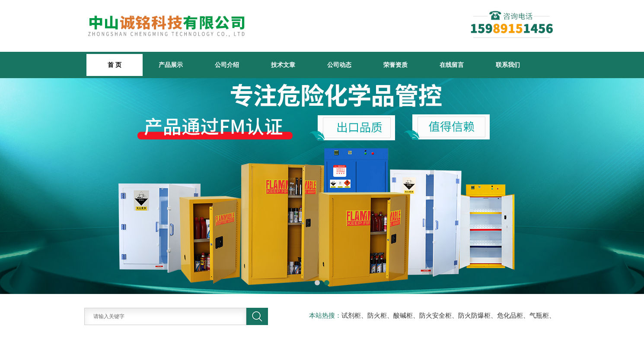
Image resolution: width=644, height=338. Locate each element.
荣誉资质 (395, 65)
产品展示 (171, 65)
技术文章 (283, 65)
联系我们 (508, 65)
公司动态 (339, 65)
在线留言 (452, 65)
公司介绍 (227, 65)
